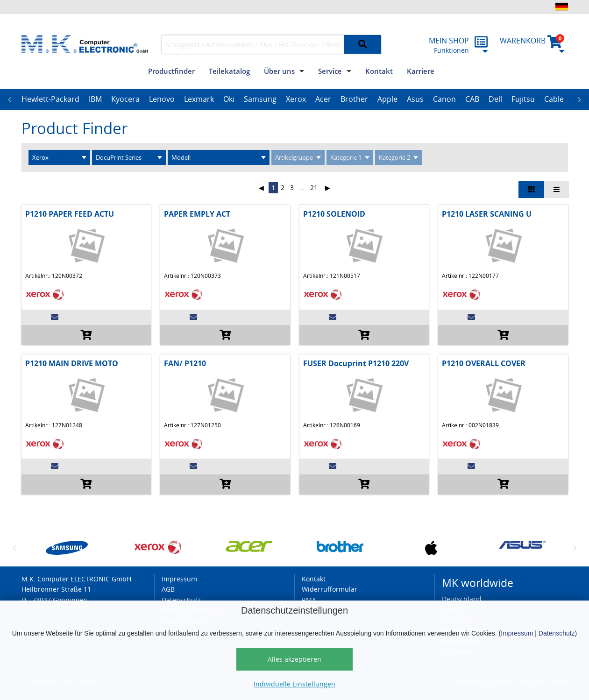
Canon (444, 99)
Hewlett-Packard (50, 99)
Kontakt (379, 71)
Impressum (517, 633)
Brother (354, 99)
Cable (554, 99)
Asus (415, 99)
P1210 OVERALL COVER (484, 363)
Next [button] (580, 99)
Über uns (279, 71)
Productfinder (171, 71)
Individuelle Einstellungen (294, 684)
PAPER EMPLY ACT (197, 214)
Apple (387, 99)
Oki (229, 99)
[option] (50, 99)
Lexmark (199, 99)
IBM (95, 99)
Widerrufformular (330, 589)
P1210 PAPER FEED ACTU (70, 214)
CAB (472, 99)
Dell (495, 99)
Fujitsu (523, 99)
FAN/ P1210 (185, 363)
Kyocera (125, 99)
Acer (323, 99)
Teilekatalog (229, 71)
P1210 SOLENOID (334, 214)
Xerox (296, 99)
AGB (168, 589)
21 (314, 187)
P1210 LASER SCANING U (487, 214)
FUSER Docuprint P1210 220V (356, 363)
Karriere (421, 71)
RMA (309, 600)
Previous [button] (10, 99)
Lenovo (162, 99)
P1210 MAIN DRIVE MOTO (72, 363)
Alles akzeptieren (294, 659)
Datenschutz (557, 633)
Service (330, 71)
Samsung (260, 99)
